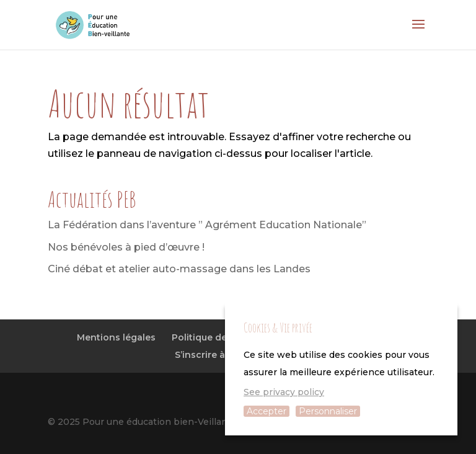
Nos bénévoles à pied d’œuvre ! (126, 247)
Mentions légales (116, 337)
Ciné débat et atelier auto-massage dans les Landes (179, 269)
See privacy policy (284, 392)
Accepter (267, 411)
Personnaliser (328, 411)
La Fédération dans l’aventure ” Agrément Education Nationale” (207, 225)
